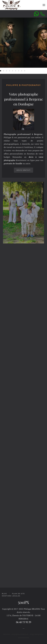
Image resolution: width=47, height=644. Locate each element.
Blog (4, 594)
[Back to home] (11, 5)
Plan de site (18, 594)
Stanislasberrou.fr (24, 638)
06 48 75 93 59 (24, 622)
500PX (23, 602)
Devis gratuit (23, 170)
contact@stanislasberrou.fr (20, 634)
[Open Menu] (44, 5)
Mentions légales (11, 596)
